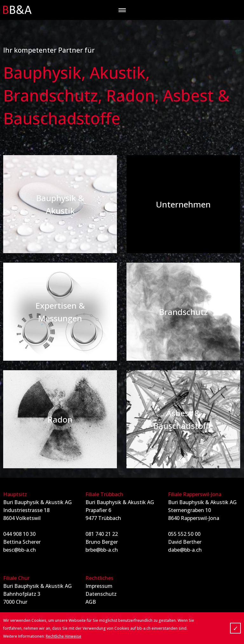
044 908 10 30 (19, 534)
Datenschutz (101, 594)
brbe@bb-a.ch (102, 550)
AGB (91, 602)
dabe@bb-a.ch (185, 550)
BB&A (18, 10)
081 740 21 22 (102, 534)
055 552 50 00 (184, 534)
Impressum (99, 586)
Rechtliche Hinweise (64, 636)
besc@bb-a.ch (20, 550)
